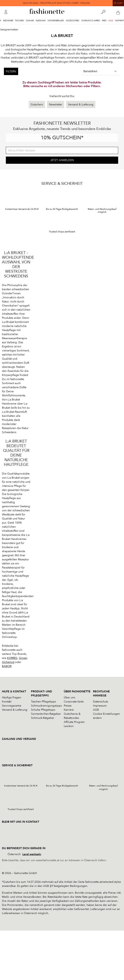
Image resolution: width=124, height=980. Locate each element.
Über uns (69, 698)
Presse (68, 706)
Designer (8, 21)
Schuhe (30, 21)
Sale (111, 21)
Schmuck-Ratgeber (43, 718)
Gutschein (37, 105)
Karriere (69, 710)
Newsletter (56, 105)
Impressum (100, 706)
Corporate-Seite (74, 702)
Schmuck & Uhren (91, 21)
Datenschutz (101, 702)
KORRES (12, 658)
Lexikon (69, 726)
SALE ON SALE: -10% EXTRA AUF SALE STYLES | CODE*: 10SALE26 (56, 3)
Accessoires (73, 21)
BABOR (7, 666)
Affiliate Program (74, 722)
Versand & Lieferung (81, 105)
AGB (96, 710)
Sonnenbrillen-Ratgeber (46, 714)
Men (104, 21)
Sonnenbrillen (56, 21)
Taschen (19, 21)
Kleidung (41, 21)
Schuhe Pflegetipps (43, 710)
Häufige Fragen (12, 698)
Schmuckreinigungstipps (46, 706)
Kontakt (7, 702)
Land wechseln (32, 854)
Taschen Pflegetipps (43, 702)
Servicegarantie (12, 706)
